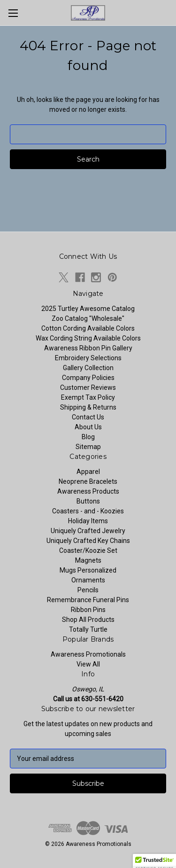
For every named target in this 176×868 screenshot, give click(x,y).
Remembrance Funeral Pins (88, 600)
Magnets (88, 560)
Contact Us (88, 417)
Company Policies (88, 378)
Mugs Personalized (88, 570)
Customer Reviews (88, 387)
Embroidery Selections (88, 358)
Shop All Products (88, 620)
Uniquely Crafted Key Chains (88, 541)
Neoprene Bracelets (88, 481)
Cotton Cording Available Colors (88, 328)
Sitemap (88, 447)
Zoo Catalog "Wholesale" (88, 318)
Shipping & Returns (88, 407)
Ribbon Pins (88, 610)
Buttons (88, 501)
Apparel (88, 472)
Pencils (88, 590)
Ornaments (88, 580)
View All (88, 664)
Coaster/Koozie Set (88, 550)
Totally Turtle (88, 629)
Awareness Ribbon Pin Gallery (88, 348)
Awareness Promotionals (88, 654)
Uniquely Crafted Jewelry (88, 531)
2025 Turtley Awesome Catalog (88, 309)
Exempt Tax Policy (88, 397)
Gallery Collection (88, 368)
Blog (88, 437)
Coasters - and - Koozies (88, 511)
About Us (88, 427)
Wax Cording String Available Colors (88, 338)
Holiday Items (88, 521)
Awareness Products (88, 491)
